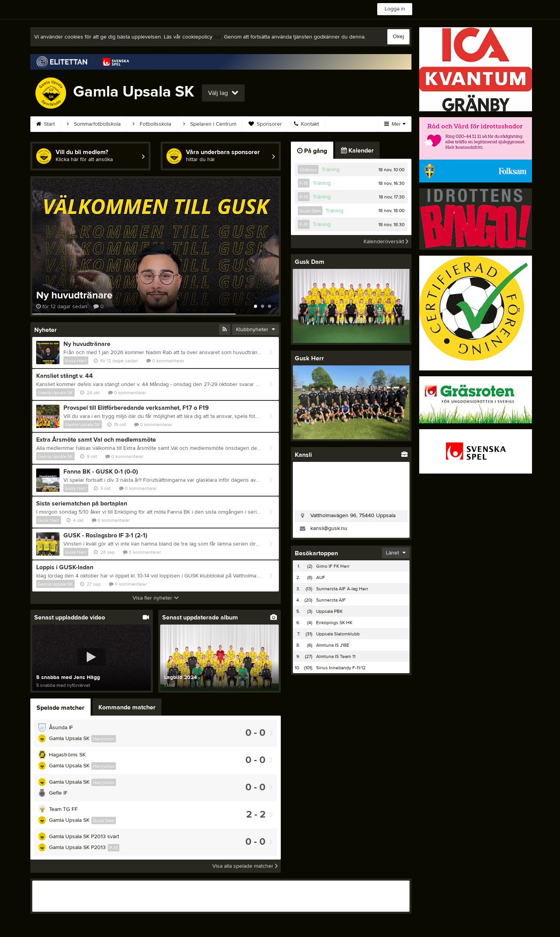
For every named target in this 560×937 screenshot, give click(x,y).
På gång (312, 151)
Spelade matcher (60, 708)
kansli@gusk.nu (329, 528)
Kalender (357, 151)
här (218, 37)
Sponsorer (265, 124)
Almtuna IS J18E (333, 645)
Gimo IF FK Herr (333, 566)
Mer (395, 124)
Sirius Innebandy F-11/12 (341, 668)
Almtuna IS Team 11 (336, 656)
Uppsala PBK (329, 611)
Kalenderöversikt (386, 242)
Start (45, 124)
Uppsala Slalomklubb (338, 634)
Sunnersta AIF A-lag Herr (342, 589)
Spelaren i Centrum (210, 124)
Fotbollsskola (152, 124)
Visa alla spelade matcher (245, 866)
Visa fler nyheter (156, 598)
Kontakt (306, 124)
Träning (331, 170)
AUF (321, 577)
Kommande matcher (127, 707)
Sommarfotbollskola (94, 124)
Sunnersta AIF (331, 600)
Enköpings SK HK (334, 623)
